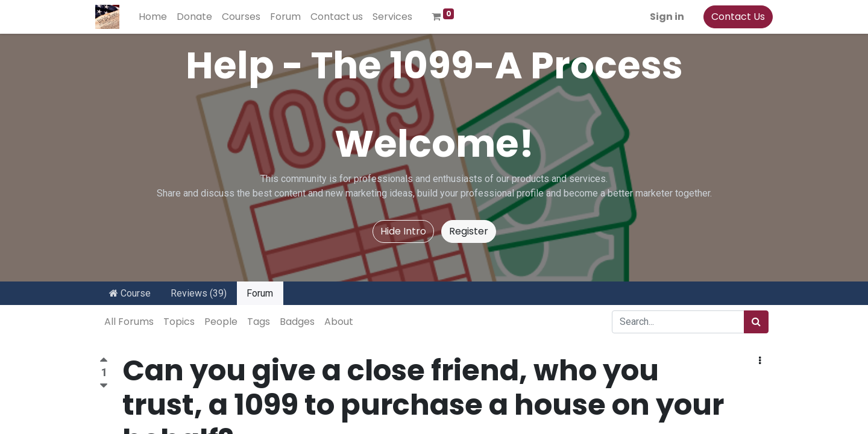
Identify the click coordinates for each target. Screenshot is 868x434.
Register (469, 231)
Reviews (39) (199, 293)
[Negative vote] (104, 386)
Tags (259, 322)
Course (130, 293)
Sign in (663, 17)
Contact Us (734, 17)
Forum (260, 293)
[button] (760, 361)
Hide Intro (403, 231)
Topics (179, 322)
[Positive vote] (104, 361)
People (221, 322)
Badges (297, 322)
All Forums (129, 322)
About (339, 322)
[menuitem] (157, 17)
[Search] (756, 322)
